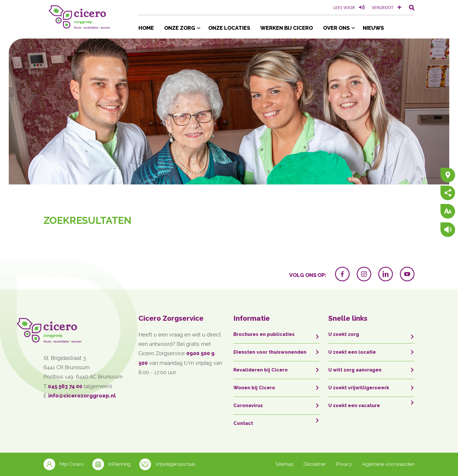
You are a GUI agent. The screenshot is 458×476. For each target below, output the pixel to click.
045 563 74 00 (65, 386)
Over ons (336, 28)
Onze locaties (229, 28)
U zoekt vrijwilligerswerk (359, 388)
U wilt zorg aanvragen (355, 370)
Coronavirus (248, 406)
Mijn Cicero (64, 464)
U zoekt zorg (344, 334)
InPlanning (111, 464)
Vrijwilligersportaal (167, 464)
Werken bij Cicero (287, 28)
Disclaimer (315, 464)
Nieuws (373, 28)
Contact (243, 423)
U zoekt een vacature (354, 406)
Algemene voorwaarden (388, 464)
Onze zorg (180, 28)
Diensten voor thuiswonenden (270, 352)
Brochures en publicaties (264, 334)
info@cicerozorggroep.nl (82, 396)
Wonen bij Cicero (254, 388)
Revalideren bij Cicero (261, 370)
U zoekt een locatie (352, 352)
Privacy (344, 464)
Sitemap (285, 464)
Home (146, 28)
